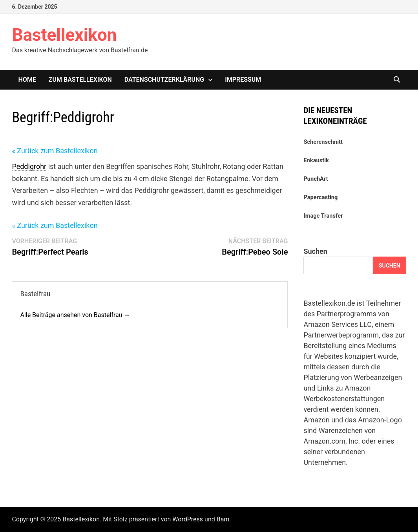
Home (27, 80)
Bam (223, 519)
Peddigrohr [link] (29, 166)
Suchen (315, 251)
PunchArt (316, 179)
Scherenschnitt (323, 142)
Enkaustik (316, 160)
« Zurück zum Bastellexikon (55, 151)
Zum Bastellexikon (80, 80)
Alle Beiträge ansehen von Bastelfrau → (75, 315)
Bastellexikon (64, 35)
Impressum (243, 80)
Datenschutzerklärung (164, 80)
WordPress (188, 519)
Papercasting (320, 197)
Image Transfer (323, 216)
